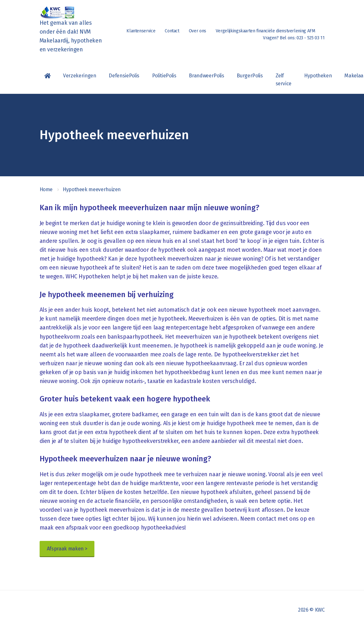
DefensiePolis (124, 76)
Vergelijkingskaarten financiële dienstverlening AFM (265, 31)
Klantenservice (141, 31)
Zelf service (284, 80)
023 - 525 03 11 (311, 38)
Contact (172, 31)
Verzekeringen (80, 76)
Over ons (198, 31)
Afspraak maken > (67, 549)
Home (46, 189)
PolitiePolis (164, 76)
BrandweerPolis (206, 76)
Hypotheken (318, 76)
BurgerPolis (250, 76)
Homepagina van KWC (48, 76)
